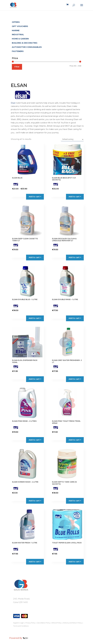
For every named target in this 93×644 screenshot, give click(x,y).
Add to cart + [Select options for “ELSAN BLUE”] (35, 197)
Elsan (13, 103)
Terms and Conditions (21, 626)
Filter (17, 67)
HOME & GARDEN (20, 39)
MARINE (16, 30)
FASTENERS (18, 51)
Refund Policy (57, 623)
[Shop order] (72, 139)
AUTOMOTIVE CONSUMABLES (27, 47)
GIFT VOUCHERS (20, 26)
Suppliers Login (19, 623)
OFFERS (16, 22)
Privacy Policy (30, 623)
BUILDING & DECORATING (25, 43)
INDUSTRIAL (18, 35)
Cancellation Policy (43, 623)
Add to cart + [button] (75, 197)
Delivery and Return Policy (72, 623)
